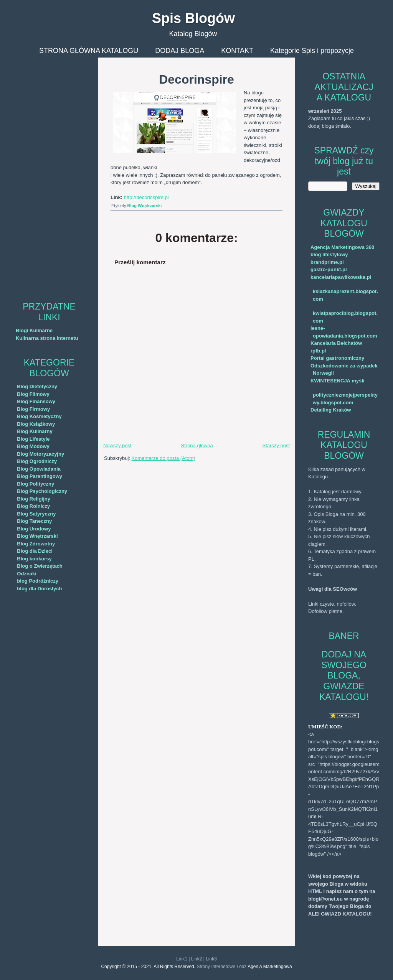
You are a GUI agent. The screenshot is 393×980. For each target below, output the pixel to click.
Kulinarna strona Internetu (47, 338)
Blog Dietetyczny (37, 386)
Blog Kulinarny (35, 431)
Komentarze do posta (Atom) (163, 458)
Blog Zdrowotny (36, 544)
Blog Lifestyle (33, 439)
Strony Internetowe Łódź (221, 967)
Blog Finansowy (36, 401)
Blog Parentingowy (40, 476)
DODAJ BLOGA (180, 51)
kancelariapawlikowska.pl (341, 277)
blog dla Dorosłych (39, 589)
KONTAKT (237, 51)
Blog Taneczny (34, 521)
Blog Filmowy (33, 394)
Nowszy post (117, 446)
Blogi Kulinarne (34, 330)
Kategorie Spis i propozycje (312, 51)
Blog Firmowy (33, 409)
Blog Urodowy (34, 529)
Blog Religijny (34, 499)
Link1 (182, 959)
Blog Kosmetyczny (39, 416)
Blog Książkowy (36, 424)
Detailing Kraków (331, 410)
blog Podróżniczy (38, 581)
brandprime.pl (327, 262)
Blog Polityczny (36, 484)
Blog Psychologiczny (42, 491)
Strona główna (197, 446)
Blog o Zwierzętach (40, 566)
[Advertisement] (49, 173)
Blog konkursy (34, 559)
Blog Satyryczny (36, 514)
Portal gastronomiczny (337, 358)
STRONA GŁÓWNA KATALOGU (89, 51)
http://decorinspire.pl (146, 197)
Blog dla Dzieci (35, 551)
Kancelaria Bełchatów (336, 343)
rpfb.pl (318, 351)
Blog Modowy (33, 446)
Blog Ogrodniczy (37, 461)
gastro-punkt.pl (329, 269)
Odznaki (27, 574)
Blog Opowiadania (39, 469)
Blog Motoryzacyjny (40, 454)
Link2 (197, 959)
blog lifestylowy (329, 254)
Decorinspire (196, 79)
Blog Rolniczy (33, 506)
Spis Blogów (193, 18)
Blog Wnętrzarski (37, 536)
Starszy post (276, 446)
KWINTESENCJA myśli (337, 381)
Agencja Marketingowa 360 (342, 247)
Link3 (211, 959)
